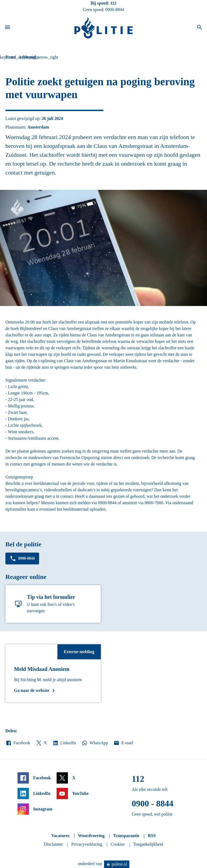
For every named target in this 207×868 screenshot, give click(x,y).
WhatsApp (95, 743)
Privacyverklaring (87, 844)
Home (11, 57)
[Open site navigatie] (8, 28)
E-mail (123, 743)
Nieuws (29, 57)
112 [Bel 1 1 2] (113, 3)
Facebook (18, 743)
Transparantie (126, 836)
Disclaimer (53, 844)
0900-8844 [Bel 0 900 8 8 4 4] (115, 10)
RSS (152, 836)
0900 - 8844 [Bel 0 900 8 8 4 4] (153, 803)
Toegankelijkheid (148, 844)
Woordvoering (91, 836)
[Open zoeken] (199, 28)
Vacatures (60, 836)
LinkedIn (64, 743)
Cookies (118, 844)
